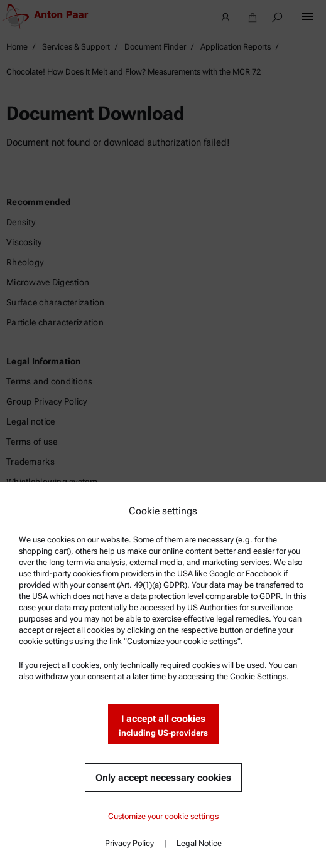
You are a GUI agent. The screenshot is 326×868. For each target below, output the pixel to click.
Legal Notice (199, 843)
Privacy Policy (129, 843)
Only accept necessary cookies (163, 778)
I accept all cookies (163, 726)
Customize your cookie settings (163, 816)
